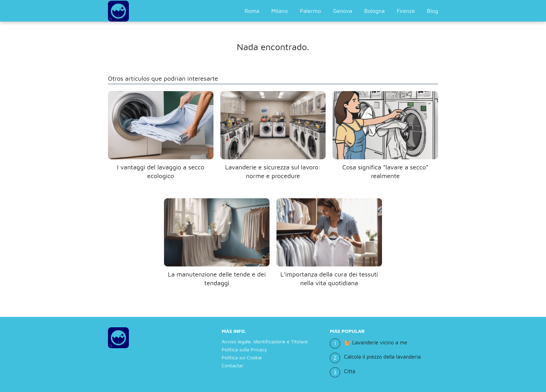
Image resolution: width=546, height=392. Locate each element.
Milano (279, 11)
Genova (342, 11)
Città (350, 371)
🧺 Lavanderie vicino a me (376, 342)
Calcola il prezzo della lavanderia (382, 357)
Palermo (310, 11)
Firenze (406, 11)
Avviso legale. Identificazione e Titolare (265, 341)
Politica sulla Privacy (244, 349)
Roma (252, 11)
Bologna (375, 11)
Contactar (233, 365)
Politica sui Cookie (242, 357)
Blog (432, 11)
